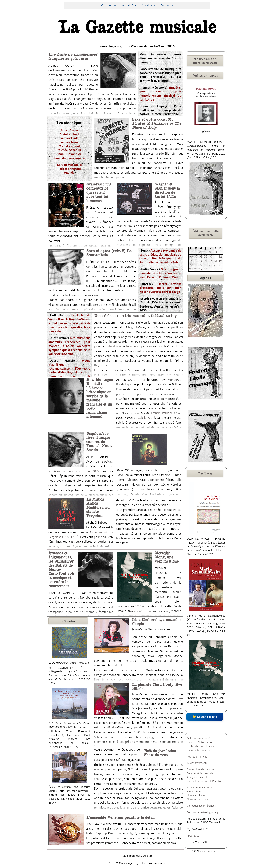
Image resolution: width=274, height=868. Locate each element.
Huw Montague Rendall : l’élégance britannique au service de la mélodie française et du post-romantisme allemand (100, 398)
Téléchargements (197, 763)
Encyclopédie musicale (200, 773)
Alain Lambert (69, 134)
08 (201, 256)
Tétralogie (60, 471)
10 (211, 256)
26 (220, 265)
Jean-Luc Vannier (69, 154)
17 (211, 261)
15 (201, 261)
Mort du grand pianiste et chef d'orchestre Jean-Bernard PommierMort (160, 273)
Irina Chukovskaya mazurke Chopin (156, 621)
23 (206, 265)
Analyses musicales (198, 777)
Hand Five (115, 346)
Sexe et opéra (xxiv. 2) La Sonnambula (109, 253)
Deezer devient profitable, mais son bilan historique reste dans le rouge (160, 288)
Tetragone (132, 346)
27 (191, 269)
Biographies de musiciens (202, 769)
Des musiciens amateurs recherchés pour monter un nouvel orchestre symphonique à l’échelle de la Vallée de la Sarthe (69, 346)
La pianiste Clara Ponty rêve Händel (157, 686)
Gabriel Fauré (146, 418)
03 (211, 252)
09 (206, 256)
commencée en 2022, (83, 471)
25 (216, 265)
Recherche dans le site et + (202, 746)
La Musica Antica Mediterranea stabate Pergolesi (98, 507)
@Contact (193, 836)
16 (206, 261)
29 (201, 269)
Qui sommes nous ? (198, 738)
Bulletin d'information (200, 742)
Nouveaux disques (197, 799)
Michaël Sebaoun (69, 150)
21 (196, 265)
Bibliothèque (194, 792)
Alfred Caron (69, 130)
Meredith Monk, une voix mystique (167, 557)
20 (191, 265)
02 (206, 252)
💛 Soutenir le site (205, 717)
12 (220, 256)
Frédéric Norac (69, 142)
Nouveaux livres (196, 795)
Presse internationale (199, 750)
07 (196, 256)
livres (205, 473)
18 (216, 261)
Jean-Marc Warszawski (69, 158)
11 (215, 256)
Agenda (69, 173)
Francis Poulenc (162, 413)
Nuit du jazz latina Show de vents (160, 753)
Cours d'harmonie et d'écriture (205, 781)
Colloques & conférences (201, 806)
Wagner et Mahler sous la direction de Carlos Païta (167, 190)
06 (191, 256)
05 (220, 252)
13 (191, 261)
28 (196, 269)
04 (216, 252)
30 (206, 269)
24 (211, 265)
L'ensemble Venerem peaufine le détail (120, 817)
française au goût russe (73, 56)
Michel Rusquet (69, 146)
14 (196, 261)
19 (220, 261)
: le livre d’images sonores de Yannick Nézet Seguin (99, 441)
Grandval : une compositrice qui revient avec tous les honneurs (99, 192)
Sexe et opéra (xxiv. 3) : (157, 123)
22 (201, 265)
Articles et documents (200, 788)
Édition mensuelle (69, 165)
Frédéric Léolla (69, 138)
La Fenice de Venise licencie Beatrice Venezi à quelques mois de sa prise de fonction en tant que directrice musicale (69, 323)
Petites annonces (69, 169)
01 (201, 252)
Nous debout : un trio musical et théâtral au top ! (136, 315)
